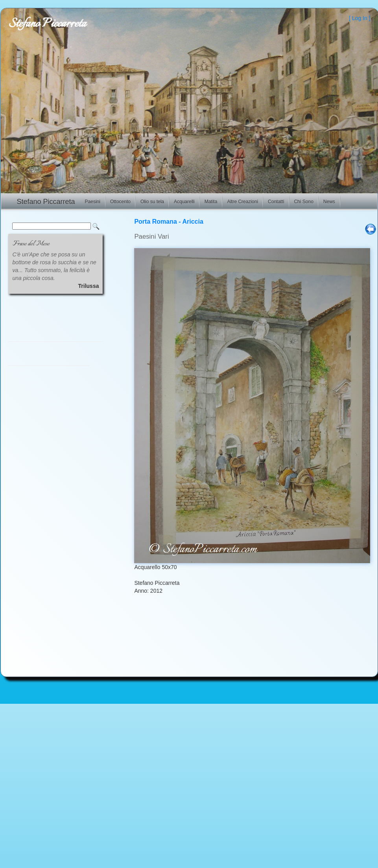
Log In (360, 18)
